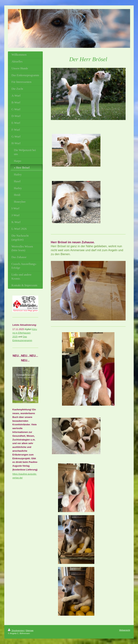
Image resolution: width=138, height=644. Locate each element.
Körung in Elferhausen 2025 (25, 333)
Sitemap (30, 630)
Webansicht (125, 630)
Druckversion (16, 630)
